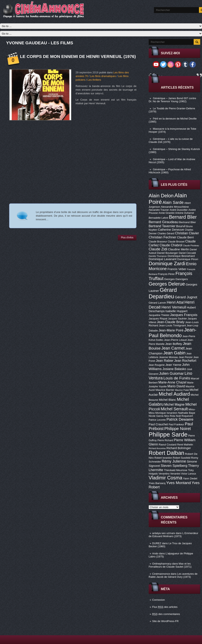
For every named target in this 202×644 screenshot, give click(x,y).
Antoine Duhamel (185, 213)
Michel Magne (175, 404)
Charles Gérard (166, 233)
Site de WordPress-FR (165, 621)
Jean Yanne (173, 365)
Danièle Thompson (158, 256)
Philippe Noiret (178, 429)
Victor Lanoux (189, 474)
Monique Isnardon (166, 413)
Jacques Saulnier (177, 319)
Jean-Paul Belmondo (172, 333)
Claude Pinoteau (191, 245)
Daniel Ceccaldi (187, 253)
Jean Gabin (175, 353)
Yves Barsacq (157, 483)
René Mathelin (185, 445)
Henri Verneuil (174, 307)
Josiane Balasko (174, 369)
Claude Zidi (158, 249)
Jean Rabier (165, 361)
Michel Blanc (167, 400)
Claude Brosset (176, 242)
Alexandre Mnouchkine (175, 207)
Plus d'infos (127, 238)
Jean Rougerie (157, 365)
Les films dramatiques (103, 76)
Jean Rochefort (185, 361)
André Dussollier (179, 210)
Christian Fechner (162, 237)
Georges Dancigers (176, 279)
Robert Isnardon (163, 458)
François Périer (166, 274)
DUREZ (157, 543)
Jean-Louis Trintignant (172, 325)
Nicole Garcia (156, 416)
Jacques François (184, 315)
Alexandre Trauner (159, 210)
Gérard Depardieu (163, 293)
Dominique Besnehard (181, 256)
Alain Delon (161, 196)
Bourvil (181, 226)
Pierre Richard (165, 440)
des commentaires (166, 614)
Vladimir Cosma (165, 478)
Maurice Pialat (182, 390)
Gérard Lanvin (157, 303)
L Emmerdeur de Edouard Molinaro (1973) (173, 535)
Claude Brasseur (158, 242)
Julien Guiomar (171, 374)
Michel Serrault (174, 409)
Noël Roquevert (184, 416)
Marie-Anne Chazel (172, 382)
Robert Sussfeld (182, 458)
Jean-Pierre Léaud (175, 340)
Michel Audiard (174, 394)
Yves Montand (178, 483)
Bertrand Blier (188, 222)
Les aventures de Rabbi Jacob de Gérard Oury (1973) (173, 575)
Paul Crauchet (158, 424)
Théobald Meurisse (176, 470)
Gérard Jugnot (186, 297)
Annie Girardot (167, 213)
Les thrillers (94, 80)
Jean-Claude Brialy (171, 322)
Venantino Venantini (170, 474)
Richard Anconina (157, 448)
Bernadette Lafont (158, 218)
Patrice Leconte (157, 420)
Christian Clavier (187, 233)
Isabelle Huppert (176, 311)
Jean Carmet (173, 348)
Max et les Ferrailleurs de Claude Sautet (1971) (170, 565)
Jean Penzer (186, 357)
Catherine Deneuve (171, 230)
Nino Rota (170, 416)
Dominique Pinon (188, 259)
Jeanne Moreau (169, 357)
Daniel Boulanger (167, 253)
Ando (155, 553)
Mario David (176, 386)
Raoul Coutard (167, 445)
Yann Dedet (190, 478)
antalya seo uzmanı (164, 533)
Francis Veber (177, 269)
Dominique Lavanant (163, 259)
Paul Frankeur (176, 425)
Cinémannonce (161, 574)
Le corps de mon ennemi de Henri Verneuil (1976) (78, 56)
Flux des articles (165, 607)
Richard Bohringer (179, 448)
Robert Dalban (166, 453)
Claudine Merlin (178, 249)
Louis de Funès (177, 378)
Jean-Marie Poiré (171, 330)
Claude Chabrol (171, 245)
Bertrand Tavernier (162, 226)
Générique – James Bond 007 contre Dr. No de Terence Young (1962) (172, 100)
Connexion (158, 600)
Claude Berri (185, 237)
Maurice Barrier (165, 390)
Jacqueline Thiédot (159, 315)
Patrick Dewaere (180, 419)
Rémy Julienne (174, 461)
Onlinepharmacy (162, 564)
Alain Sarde (173, 202)
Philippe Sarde (168, 434)
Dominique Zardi (167, 263)
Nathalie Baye (187, 413)
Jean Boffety (174, 344)
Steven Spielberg (174, 466)
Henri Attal (175, 302)
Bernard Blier (183, 217)
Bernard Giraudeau (164, 222)
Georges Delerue (167, 284)
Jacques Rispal (158, 319)
